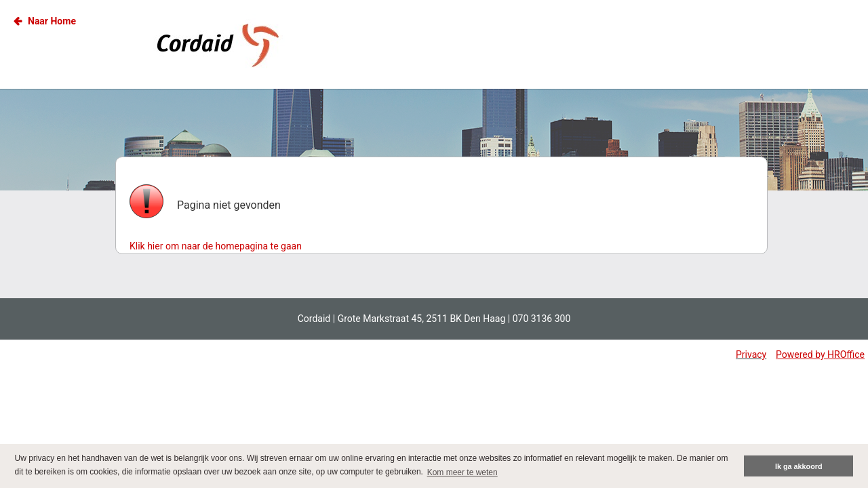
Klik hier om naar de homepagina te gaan (216, 246)
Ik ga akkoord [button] (799, 466)
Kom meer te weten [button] (462, 472)
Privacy (751, 354)
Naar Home (52, 21)
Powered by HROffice (820, 354)
